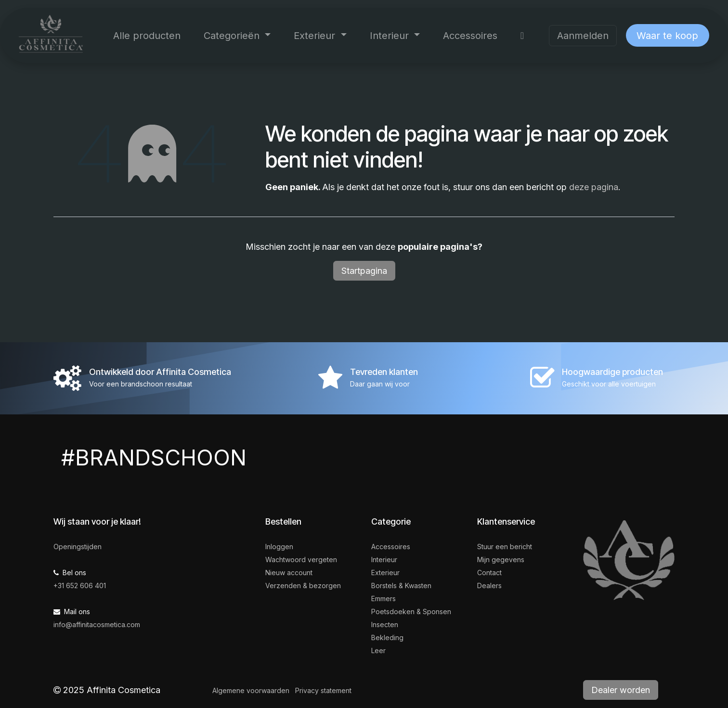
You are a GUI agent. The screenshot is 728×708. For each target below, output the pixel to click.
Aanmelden (583, 36)
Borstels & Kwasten (401, 586)
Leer (378, 650)
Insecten (385, 624)
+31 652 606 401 (80, 586)
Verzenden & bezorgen (303, 586)
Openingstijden (78, 547)
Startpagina (364, 271)
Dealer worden (621, 690)
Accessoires (391, 547)
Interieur (384, 560)
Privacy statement (323, 690)
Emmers (383, 599)
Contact (489, 573)
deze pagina (594, 187)
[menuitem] (147, 36)
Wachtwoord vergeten (301, 560)
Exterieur (385, 573)
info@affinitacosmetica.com (97, 624)
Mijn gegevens (501, 560)
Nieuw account (289, 573)
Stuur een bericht (505, 547)
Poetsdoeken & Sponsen (411, 611)
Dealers (489, 586)
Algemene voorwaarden (251, 690)
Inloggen (279, 547)
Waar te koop (667, 36)
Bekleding (387, 637)
